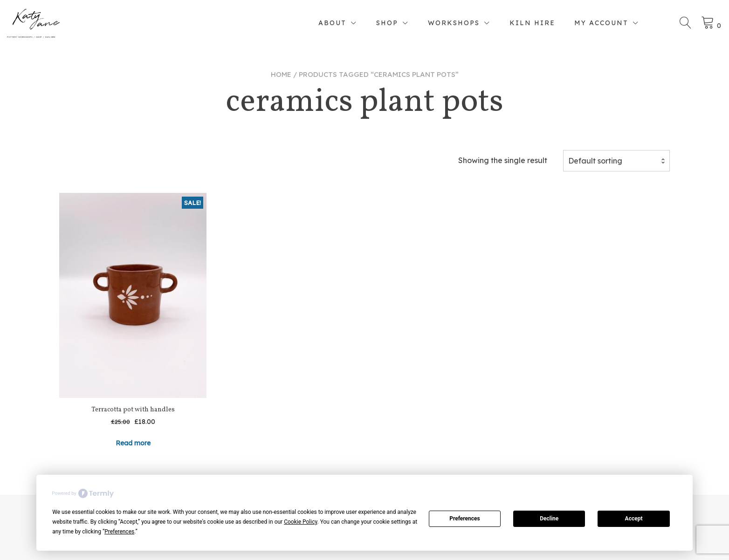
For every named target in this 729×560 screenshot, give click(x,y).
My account (601, 23)
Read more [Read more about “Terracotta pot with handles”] (133, 443)
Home (281, 74)
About (332, 23)
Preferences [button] (119, 532)
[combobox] (616, 161)
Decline (549, 519)
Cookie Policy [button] (300, 522)
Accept (634, 519)
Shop (387, 23)
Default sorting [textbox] (595, 161)
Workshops (454, 23)
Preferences (465, 519)
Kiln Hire (532, 23)
